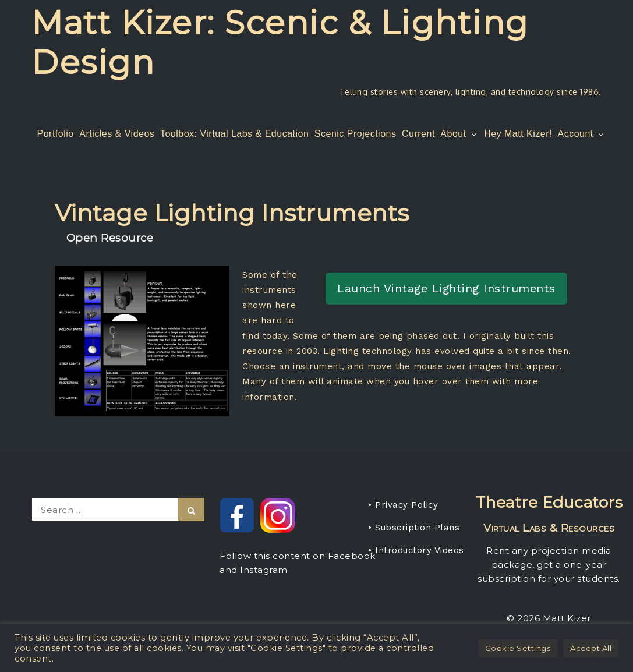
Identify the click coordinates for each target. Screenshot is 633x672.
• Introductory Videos (416, 550)
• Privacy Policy (403, 505)
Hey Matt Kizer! (518, 134)
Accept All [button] (591, 648)
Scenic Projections (356, 134)
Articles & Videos (117, 134)
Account (582, 134)
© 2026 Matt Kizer (549, 618)
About (459, 134)
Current (418, 134)
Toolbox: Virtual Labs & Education (234, 134)
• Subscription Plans (414, 528)
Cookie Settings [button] (518, 648)
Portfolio (56, 134)
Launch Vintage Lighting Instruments (446, 288)
